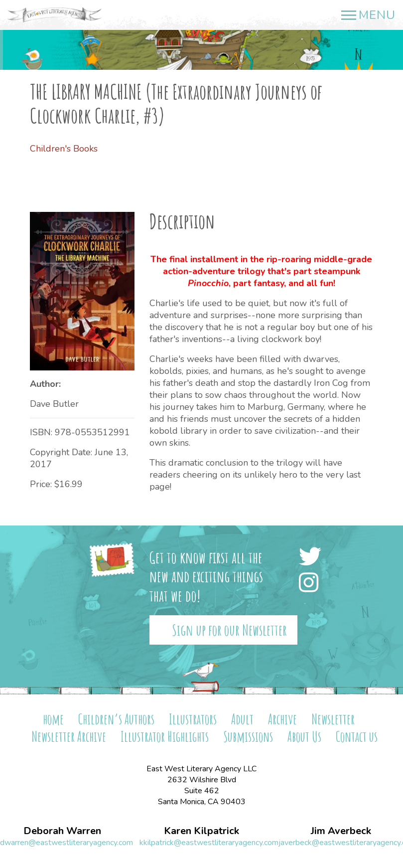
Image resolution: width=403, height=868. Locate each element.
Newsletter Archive (69, 737)
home (53, 719)
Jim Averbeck (341, 831)
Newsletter (333, 719)
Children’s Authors (116, 719)
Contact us (357, 737)
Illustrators (193, 719)
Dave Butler (54, 404)
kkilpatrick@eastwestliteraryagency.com (209, 843)
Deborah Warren (62, 831)
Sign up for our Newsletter (229, 630)
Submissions (248, 737)
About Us (304, 737)
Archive (282, 719)
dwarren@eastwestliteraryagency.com (67, 843)
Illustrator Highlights (165, 737)
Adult (242, 719)
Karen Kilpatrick (201, 831)
